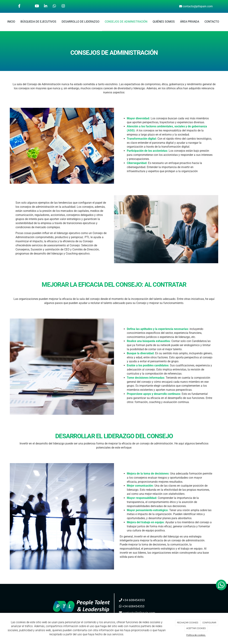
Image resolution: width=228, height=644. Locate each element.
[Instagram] (63, 6)
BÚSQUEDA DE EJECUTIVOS (38, 22)
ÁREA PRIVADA (190, 22)
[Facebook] (19, 6)
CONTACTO (212, 22)
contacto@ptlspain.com (198, 6)
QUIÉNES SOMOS (164, 22)
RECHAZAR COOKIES (188, 623)
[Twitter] (28, 6)
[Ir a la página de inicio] (2, 22)
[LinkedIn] (46, 6)
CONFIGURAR (209, 623)
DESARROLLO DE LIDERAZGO (81, 22)
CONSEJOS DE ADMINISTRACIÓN (126, 22)
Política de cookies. (196, 635)
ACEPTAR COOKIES (196, 628)
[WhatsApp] (54, 6)
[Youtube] (37, 6)
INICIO (11, 22)
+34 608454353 (134, 600)
